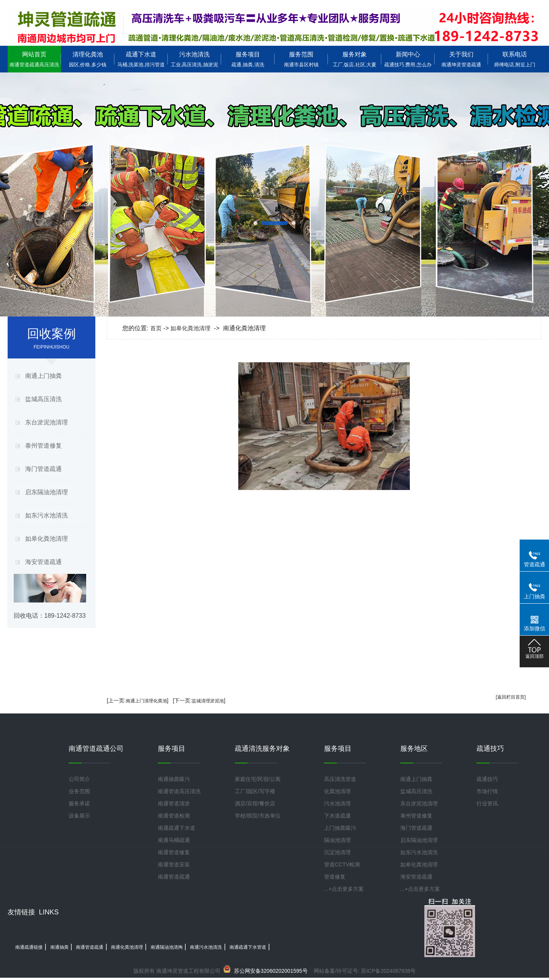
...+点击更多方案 (344, 889)
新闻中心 (408, 59)
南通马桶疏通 (174, 840)
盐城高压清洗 (43, 399)
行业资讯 (487, 803)
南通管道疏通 (174, 877)
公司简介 (79, 779)
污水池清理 (337, 803)
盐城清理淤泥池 (208, 701)
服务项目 (248, 59)
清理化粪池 (88, 59)
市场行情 (487, 791)
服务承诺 (79, 803)
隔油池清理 (337, 840)
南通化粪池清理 (127, 947)
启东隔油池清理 (47, 492)
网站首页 (34, 59)
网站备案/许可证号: (296, 971)
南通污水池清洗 (206, 947)
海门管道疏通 (43, 469)
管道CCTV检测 (342, 864)
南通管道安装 (174, 864)
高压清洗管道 (340, 779)
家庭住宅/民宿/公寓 (258, 779)
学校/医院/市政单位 (258, 816)
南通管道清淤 (174, 803)
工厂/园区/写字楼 (255, 791)
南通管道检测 (174, 816)
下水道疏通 (337, 816)
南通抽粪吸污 (174, 779)
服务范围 (301, 59)
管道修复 (335, 877)
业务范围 (79, 791)
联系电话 (515, 59)
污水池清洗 (194, 59)
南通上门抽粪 (43, 376)
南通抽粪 (59, 947)
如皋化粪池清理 (47, 539)
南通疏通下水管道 (248, 947)
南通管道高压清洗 (179, 791)
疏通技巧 (487, 779)
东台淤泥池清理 (47, 422)
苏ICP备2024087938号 (388, 971)
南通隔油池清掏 (167, 947)
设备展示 (79, 816)
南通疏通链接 (29, 947)
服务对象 (355, 59)
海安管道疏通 (43, 562)
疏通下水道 (141, 59)
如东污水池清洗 (47, 515)
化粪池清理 (337, 791)
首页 (156, 328)
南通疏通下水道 (177, 828)
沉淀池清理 (337, 852)
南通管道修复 (174, 852)
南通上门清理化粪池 (146, 701)
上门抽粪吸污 (340, 828)
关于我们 (461, 59)
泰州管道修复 (43, 446)
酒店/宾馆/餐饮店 (255, 803)
